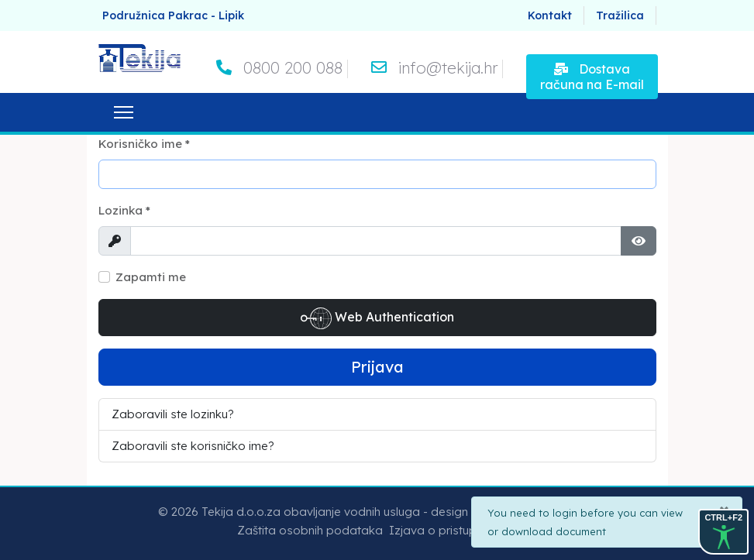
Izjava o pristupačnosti (453, 530)
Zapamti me (151, 277)
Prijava (377, 367)
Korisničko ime (144, 144)
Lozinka (124, 210)
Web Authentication (377, 318)
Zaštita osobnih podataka (310, 530)
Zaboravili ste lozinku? (173, 414)
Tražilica (620, 15)
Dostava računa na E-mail (592, 77)
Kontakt (550, 15)
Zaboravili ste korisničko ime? (193, 446)
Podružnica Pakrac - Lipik (173, 15)
